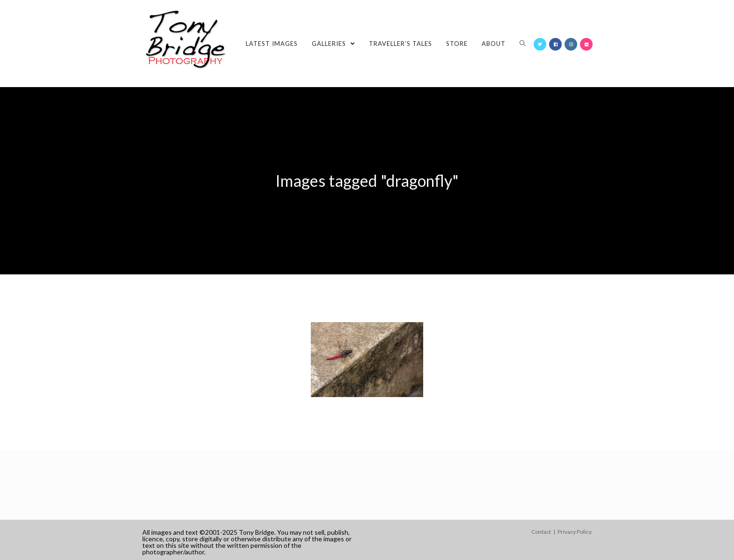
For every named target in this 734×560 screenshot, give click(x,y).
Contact (541, 532)
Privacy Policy (575, 532)
